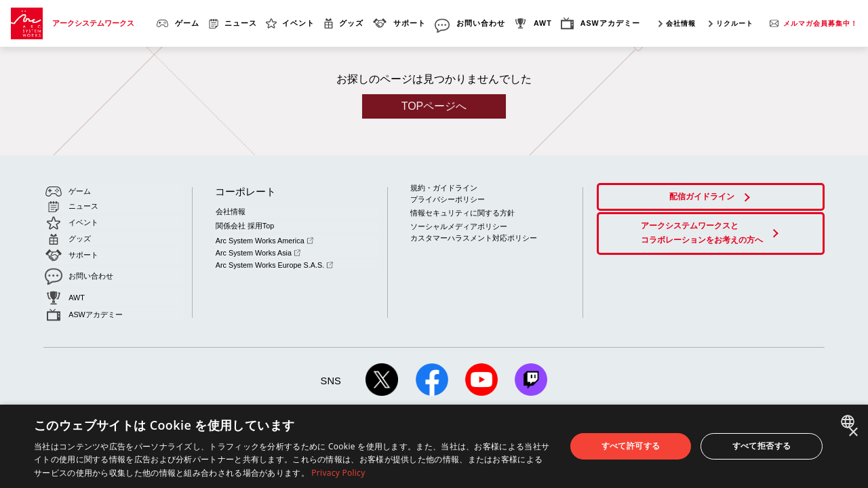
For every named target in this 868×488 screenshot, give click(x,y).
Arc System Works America (263, 238)
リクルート (735, 23)
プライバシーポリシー (448, 199)
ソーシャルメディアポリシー (459, 225)
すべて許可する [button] (631, 446)
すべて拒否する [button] (762, 446)
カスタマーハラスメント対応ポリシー (474, 237)
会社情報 (681, 23)
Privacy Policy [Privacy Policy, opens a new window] (338, 473)
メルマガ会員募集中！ (821, 23)
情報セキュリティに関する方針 (462, 212)
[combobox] (849, 422)
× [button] (853, 433)
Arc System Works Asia (257, 249)
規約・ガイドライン (444, 188)
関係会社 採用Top (244, 224)
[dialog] (434, 446)
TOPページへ (434, 106)
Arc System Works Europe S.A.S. (273, 260)
